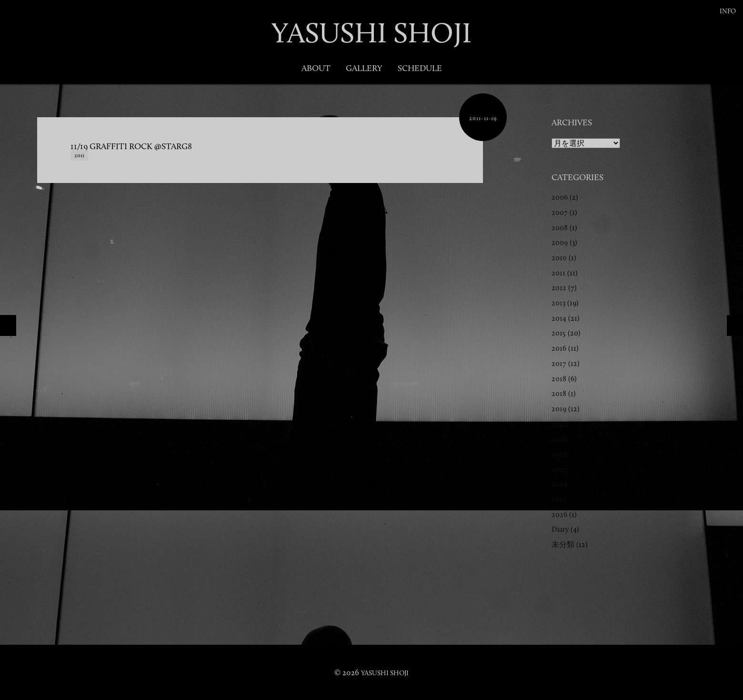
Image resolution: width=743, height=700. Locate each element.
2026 (559, 514)
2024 (559, 484)
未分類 (563, 544)
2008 (560, 228)
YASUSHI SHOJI (371, 33)
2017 (559, 363)
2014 (559, 318)
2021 (559, 439)
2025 (559, 499)
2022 (559, 454)
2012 (559, 288)
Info (728, 11)
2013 (558, 303)
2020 (560, 424)
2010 (559, 258)
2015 (559, 333)
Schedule (420, 68)
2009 (560, 242)
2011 (79, 155)
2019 (559, 409)
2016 (559, 348)
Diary (560, 529)
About (316, 68)
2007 (560, 212)
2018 (559, 379)
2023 (559, 469)
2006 (560, 197)
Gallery (364, 68)
